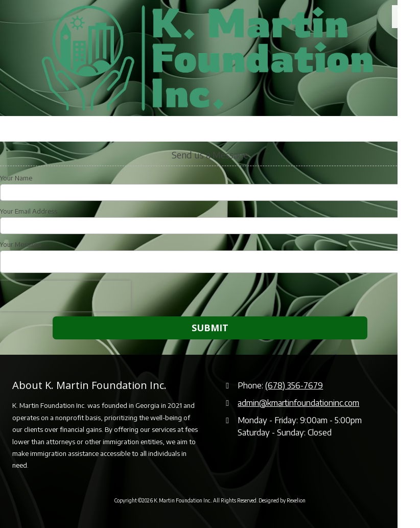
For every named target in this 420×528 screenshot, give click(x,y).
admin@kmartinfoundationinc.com (298, 403)
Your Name (16, 178)
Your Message (21, 244)
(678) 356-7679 (294, 385)
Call (27, 129)
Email (146, 129)
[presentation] (65, 296)
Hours (85, 129)
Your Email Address (29, 211)
